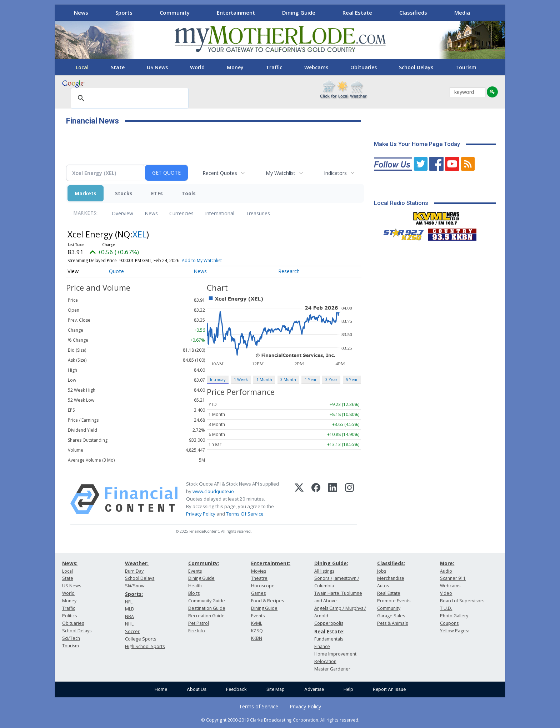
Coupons (449, 623)
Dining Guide (299, 12)
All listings (324, 571)
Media (462, 12)
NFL (129, 602)
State (118, 67)
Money (235, 67)
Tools (189, 193)
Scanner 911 (453, 578)
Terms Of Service (245, 514)
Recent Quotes (220, 173)
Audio (446, 571)
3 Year (331, 379)
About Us (197, 689)
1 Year (311, 379)
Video (446, 593)
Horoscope (263, 586)
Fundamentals (329, 639)
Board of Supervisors (462, 601)
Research (289, 271)
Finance (322, 646)
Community (175, 12)
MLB (129, 609)
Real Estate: (329, 631)
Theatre (259, 578)
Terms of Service (259, 706)
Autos (383, 586)
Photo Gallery (454, 616)
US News (157, 67)
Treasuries (258, 213)
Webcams (316, 67)
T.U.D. (446, 608)
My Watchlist (281, 173)
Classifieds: (391, 563)
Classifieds (413, 12)
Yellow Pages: (454, 631)
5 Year (352, 379)
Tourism (466, 67)
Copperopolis (329, 623)
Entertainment (236, 12)
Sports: (134, 594)
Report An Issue (389, 689)
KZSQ (257, 631)
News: (70, 563)
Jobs (382, 571)
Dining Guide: (331, 563)
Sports (124, 12)
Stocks (124, 193)
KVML (257, 623)
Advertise (314, 689)
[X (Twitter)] (299, 499)
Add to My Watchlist (202, 260)
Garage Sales (391, 616)
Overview (122, 213)
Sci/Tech (71, 638)
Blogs (194, 593)
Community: (204, 563)
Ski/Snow (135, 586)
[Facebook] (316, 499)
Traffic (274, 67)
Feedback (236, 689)
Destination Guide (207, 608)
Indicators (335, 173)
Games (258, 593)
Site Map (276, 689)
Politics (69, 616)
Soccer (132, 631)
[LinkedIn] (333, 499)
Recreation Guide (206, 616)
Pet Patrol (199, 623)
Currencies (181, 213)
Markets (86, 193)
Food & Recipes (267, 601)
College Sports (141, 639)
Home (161, 689)
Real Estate (357, 12)
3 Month (288, 379)
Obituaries (364, 67)
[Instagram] (349, 499)
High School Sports (145, 646)
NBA (129, 616)
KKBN (257, 638)
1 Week (241, 379)
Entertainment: (271, 563)
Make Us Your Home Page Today (417, 144)
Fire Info (197, 631)
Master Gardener (332, 669)
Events (195, 571)
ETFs (157, 193)
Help (348, 689)
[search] (129, 99)
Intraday (218, 379)
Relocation (325, 661)
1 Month (264, 379)
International (220, 213)
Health (195, 586)
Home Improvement (335, 654)
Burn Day (134, 571)
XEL (139, 234)
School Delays (416, 67)
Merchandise (391, 578)
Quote (116, 271)
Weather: (137, 563)
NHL (129, 624)
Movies (259, 571)
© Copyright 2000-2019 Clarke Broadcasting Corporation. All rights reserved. (280, 720)
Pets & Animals (392, 623)
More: (447, 563)
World (197, 67)
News (81, 12)
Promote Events (394, 601)
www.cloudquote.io (213, 491)
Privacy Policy (201, 514)
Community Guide (207, 601)
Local (82, 67)
